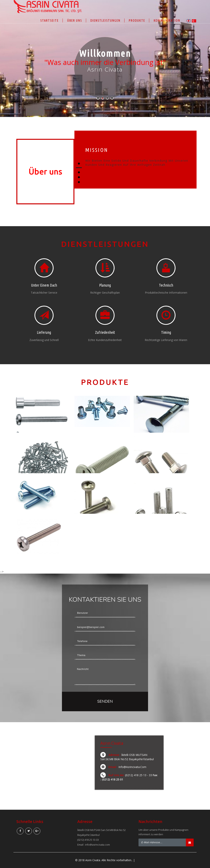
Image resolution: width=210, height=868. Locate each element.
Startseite (49, 20)
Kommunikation (167, 20)
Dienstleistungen (105, 20)
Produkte (137, 20)
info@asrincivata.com (132, 767)
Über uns (75, 20)
